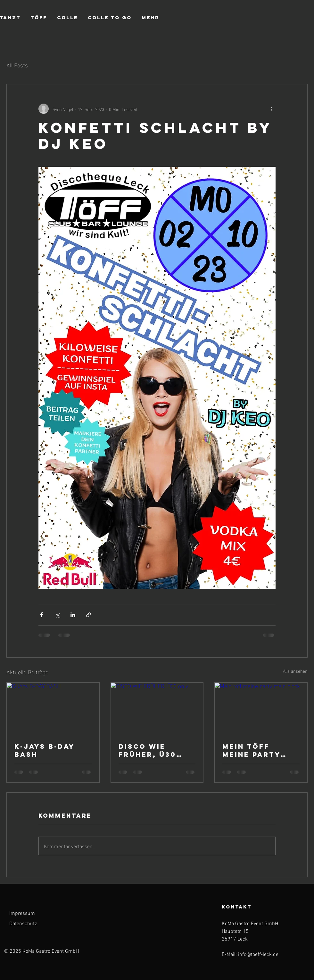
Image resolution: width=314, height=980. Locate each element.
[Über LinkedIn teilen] (73, 615)
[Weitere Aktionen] (272, 109)
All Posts (17, 65)
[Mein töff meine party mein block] (261, 709)
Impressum (22, 914)
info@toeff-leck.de (258, 955)
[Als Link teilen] (89, 615)
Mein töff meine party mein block (251, 750)
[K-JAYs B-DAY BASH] (53, 709)
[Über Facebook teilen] (41, 615)
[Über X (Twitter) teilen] (57, 615)
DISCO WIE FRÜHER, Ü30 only (147, 750)
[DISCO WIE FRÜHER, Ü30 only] (157, 709)
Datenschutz (23, 924)
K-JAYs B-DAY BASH (45, 750)
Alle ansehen (295, 671)
